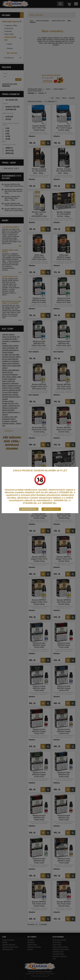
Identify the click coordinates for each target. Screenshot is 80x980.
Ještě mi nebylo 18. (29, 509)
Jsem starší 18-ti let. (51, 509)
